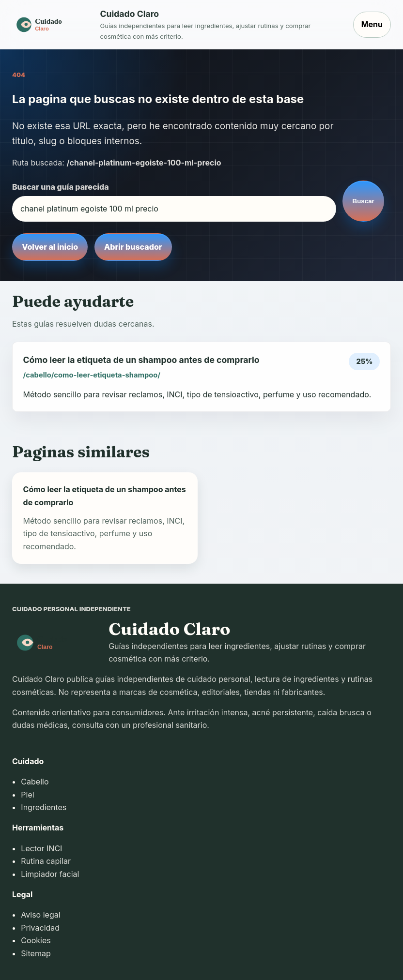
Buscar (364, 201)
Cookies (36, 940)
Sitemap (36, 953)
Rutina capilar (46, 861)
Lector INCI (41, 848)
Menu (372, 24)
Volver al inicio (50, 247)
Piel (27, 795)
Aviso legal (40, 915)
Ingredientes (44, 807)
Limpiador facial (50, 874)
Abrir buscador (133, 247)
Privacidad (40, 928)
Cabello (35, 782)
